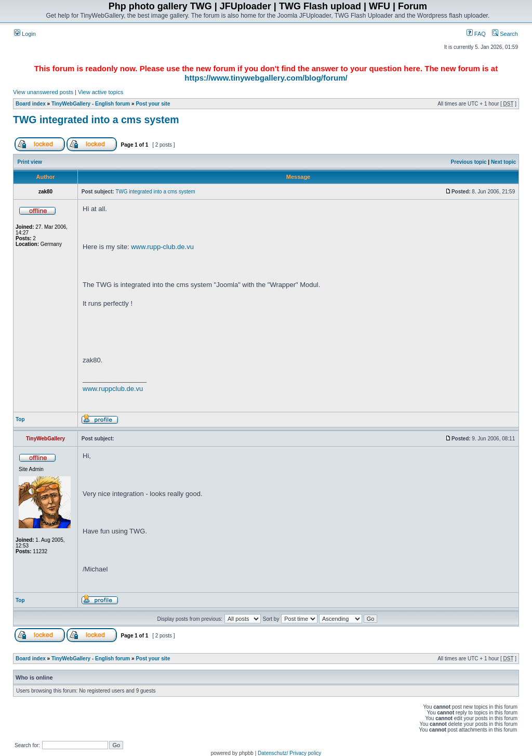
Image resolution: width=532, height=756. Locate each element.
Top (20, 419)
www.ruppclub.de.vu (113, 389)
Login (25, 34)
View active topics (101, 92)
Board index (31, 104)
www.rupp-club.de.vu (162, 247)
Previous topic (469, 162)
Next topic (503, 162)
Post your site (153, 104)
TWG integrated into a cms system (96, 120)
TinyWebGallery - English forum (91, 104)
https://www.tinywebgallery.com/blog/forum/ (266, 78)
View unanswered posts (43, 92)
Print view (30, 162)
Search (505, 34)
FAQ (476, 34)
